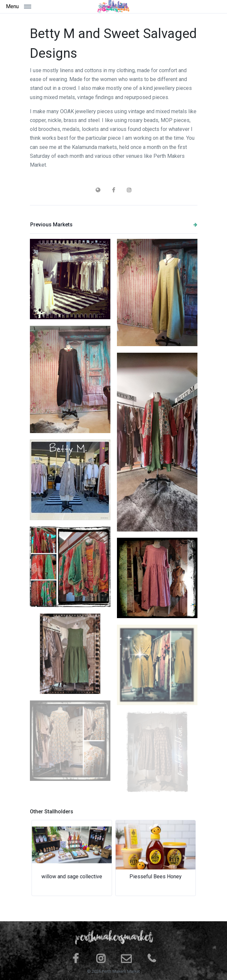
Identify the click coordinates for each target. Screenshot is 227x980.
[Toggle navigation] (32, 6)
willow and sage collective (72, 876)
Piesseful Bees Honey (156, 876)
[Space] (114, 7)
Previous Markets (114, 225)
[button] (43, 858)
